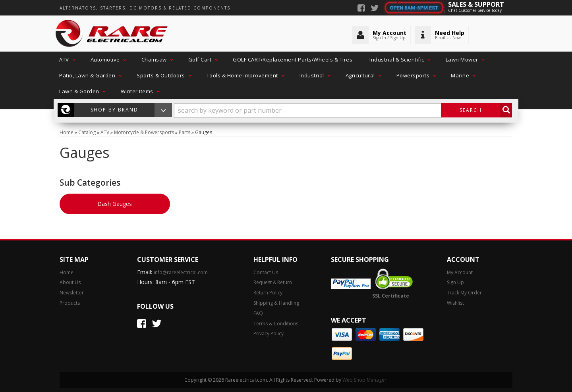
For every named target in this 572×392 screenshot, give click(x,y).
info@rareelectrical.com (181, 272)
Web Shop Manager (364, 380)
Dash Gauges (115, 204)
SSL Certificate (391, 296)
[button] (66, 60)
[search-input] (308, 110)
